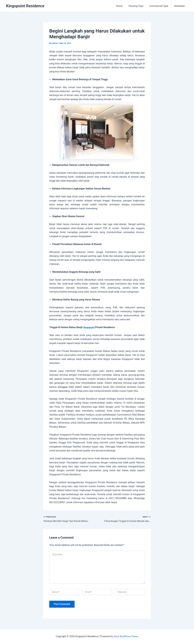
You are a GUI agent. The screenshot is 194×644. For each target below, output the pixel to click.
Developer (180, 6)
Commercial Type (161, 6)
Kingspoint (89, 327)
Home (123, 6)
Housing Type (139, 6)
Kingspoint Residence (25, 6)
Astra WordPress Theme (126, 636)
